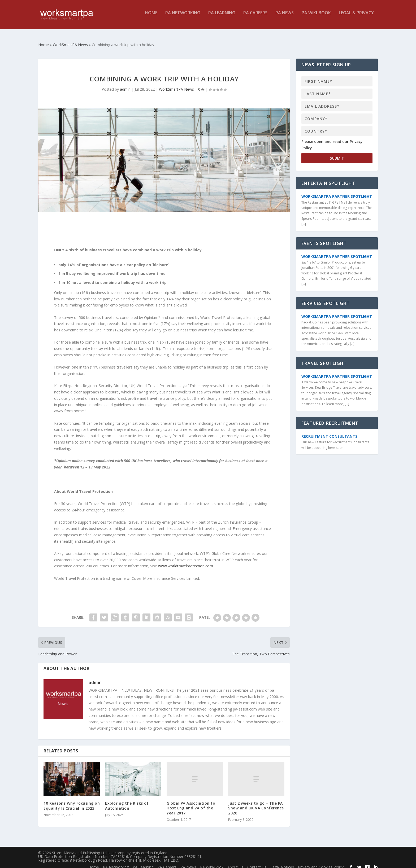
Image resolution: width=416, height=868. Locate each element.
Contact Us (257, 862)
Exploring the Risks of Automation (127, 801)
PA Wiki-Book (316, 17)
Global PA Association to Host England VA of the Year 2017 (191, 803)
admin (125, 84)
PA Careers (255, 17)
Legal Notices (282, 862)
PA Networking (183, 17)
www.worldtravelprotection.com (186, 561)
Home (151, 17)
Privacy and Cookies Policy (321, 862)
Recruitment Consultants (329, 431)
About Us (235, 862)
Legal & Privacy (356, 17)
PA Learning (222, 17)
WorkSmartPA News (176, 84)
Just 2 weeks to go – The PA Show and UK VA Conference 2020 (256, 803)
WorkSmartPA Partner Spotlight (337, 192)
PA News (285, 17)
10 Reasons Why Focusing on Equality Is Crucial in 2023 (72, 801)
